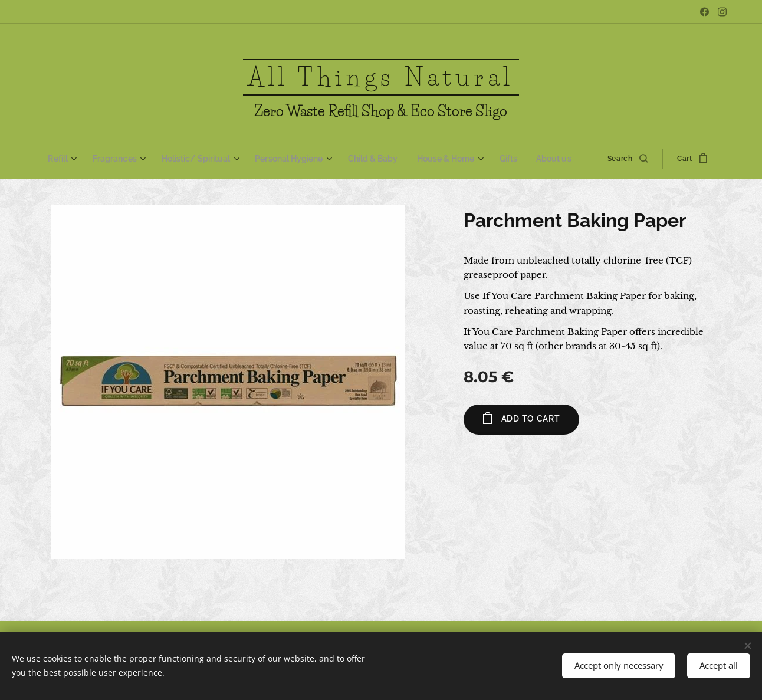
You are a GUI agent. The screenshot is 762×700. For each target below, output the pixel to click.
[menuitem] (72, 159)
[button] (621, 159)
